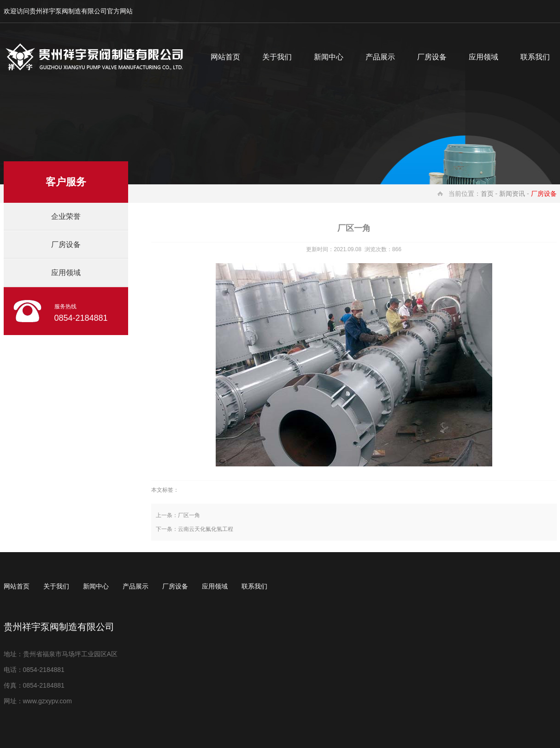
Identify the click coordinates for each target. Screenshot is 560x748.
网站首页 (225, 57)
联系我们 (254, 586)
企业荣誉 (66, 216)
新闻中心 (329, 57)
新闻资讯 (512, 194)
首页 (487, 194)
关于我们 (277, 57)
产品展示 (380, 57)
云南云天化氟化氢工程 (206, 529)
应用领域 (483, 57)
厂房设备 (432, 57)
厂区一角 (189, 515)
